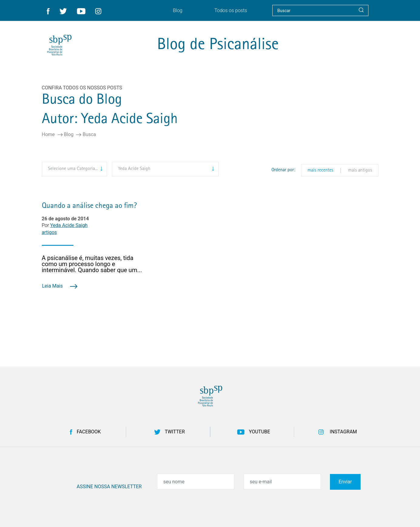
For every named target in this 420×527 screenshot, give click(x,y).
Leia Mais (60, 286)
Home (48, 135)
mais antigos (360, 171)
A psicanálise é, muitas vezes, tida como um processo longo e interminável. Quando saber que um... (92, 264)
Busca (89, 135)
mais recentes (320, 171)
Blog (69, 135)
